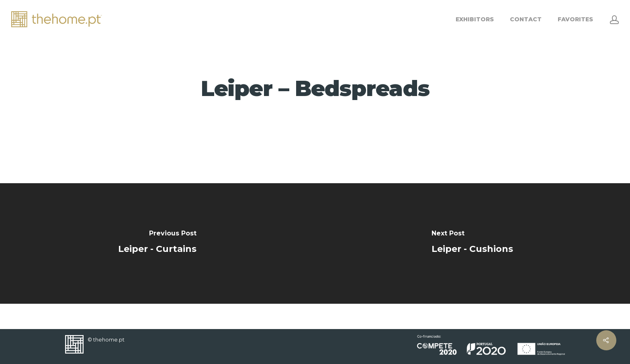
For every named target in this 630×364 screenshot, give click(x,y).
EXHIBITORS (475, 19)
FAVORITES (575, 19)
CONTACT (526, 19)
